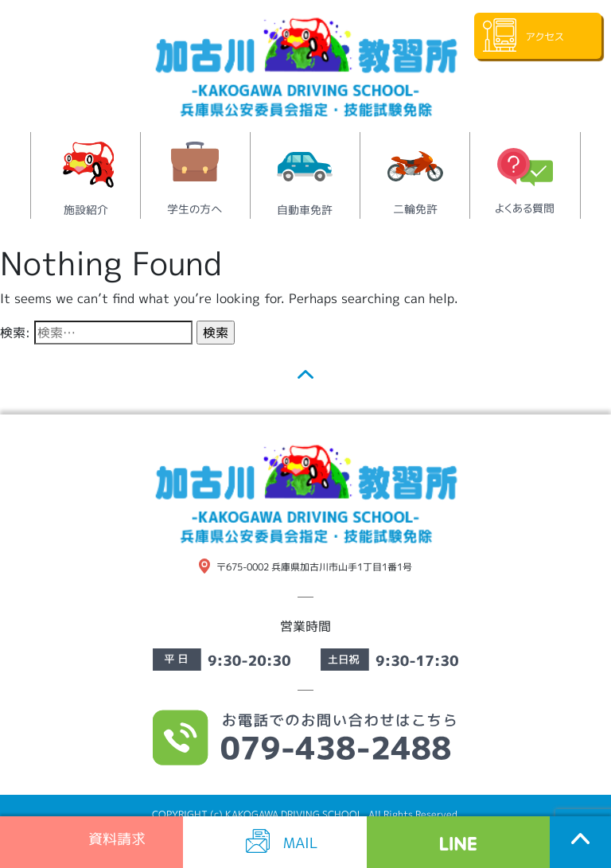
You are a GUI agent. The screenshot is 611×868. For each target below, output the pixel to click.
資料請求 (115, 838)
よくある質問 (525, 208)
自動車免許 (305, 210)
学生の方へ (195, 209)
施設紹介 (86, 210)
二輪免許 (415, 209)
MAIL (301, 842)
